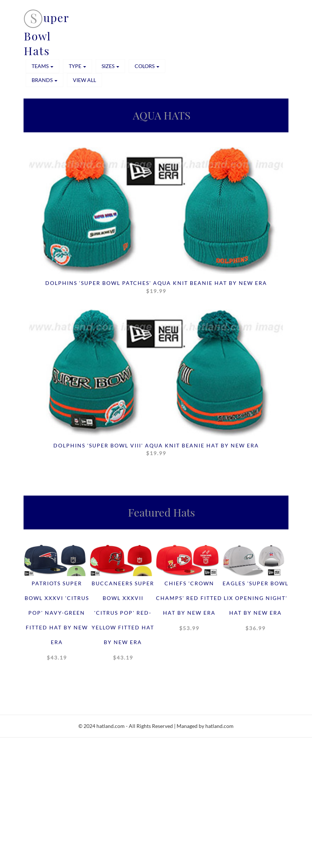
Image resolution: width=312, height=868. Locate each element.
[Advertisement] (156, 815)
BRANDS (45, 80)
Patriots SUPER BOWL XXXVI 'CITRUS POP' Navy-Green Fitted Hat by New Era (57, 622)
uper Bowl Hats (46, 34)
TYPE (77, 66)
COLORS (147, 66)
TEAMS (42, 66)
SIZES (110, 66)
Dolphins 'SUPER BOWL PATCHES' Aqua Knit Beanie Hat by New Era (156, 287)
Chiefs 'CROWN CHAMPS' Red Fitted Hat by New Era (189, 608)
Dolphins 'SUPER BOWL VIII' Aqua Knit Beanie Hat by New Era (156, 450)
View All (84, 80)
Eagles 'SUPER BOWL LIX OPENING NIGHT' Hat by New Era (256, 608)
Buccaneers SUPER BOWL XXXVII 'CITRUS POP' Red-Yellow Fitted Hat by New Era (123, 622)
